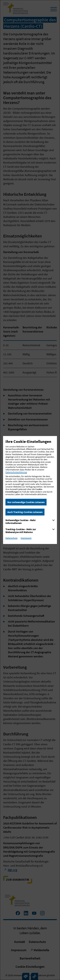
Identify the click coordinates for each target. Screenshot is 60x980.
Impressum (26, 538)
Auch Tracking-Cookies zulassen (25, 512)
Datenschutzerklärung (16, 472)
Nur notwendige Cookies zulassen (26, 502)
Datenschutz (11, 538)
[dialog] (30, 490)
